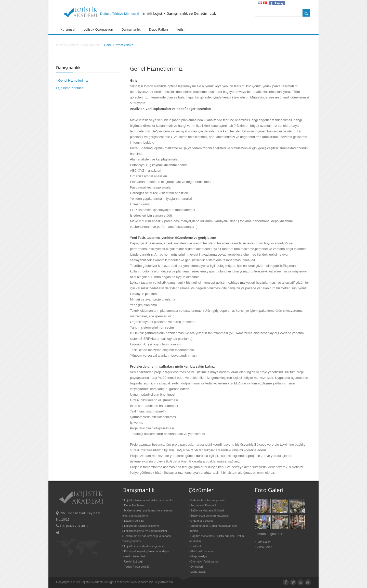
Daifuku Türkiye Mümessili (158, 14)
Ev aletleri (196, 567)
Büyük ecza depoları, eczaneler (209, 516)
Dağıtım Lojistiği (133, 521)
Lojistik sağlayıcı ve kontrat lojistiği (145, 531)
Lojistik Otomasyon (98, 29)
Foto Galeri (263, 542)
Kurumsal (68, 29)
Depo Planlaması (134, 505)
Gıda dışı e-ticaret (201, 521)
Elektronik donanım (201, 551)
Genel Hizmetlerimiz (72, 80)
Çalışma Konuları (70, 88)
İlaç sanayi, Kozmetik (203, 505)
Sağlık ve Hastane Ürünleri (206, 510)
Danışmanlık (131, 29)
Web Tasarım (139, 582)
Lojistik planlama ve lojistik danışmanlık (148, 500)
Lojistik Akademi (68, 45)
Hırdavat (195, 546)
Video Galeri (263, 547)
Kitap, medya (198, 556)
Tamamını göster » (269, 534)
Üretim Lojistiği (132, 561)
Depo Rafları (159, 29)
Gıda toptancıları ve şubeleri (207, 500)
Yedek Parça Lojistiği (136, 567)
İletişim (182, 29)
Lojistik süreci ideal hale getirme (143, 546)
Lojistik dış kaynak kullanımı (141, 526)
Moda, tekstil (197, 572)
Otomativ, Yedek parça (204, 561)
